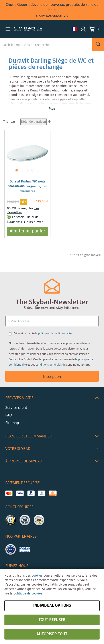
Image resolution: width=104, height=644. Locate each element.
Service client (16, 408)
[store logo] (28, 29)
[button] (8, 29)
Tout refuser (52, 620)
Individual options (52, 606)
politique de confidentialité (55, 333)
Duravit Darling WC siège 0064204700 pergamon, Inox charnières (28, 186)
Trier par (9, 122)
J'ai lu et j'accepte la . (43, 333)
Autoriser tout (52, 634)
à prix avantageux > (52, 16)
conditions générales (49, 365)
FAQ (9, 415)
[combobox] (46, 45)
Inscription (52, 377)
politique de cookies (28, 594)
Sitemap (12, 423)
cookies (37, 576)
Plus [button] (52, 109)
